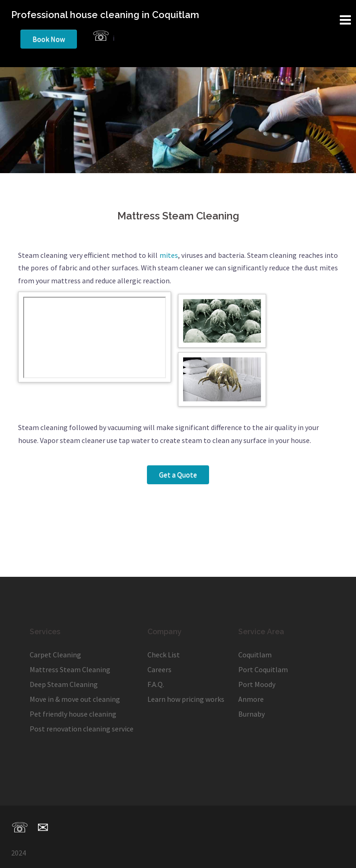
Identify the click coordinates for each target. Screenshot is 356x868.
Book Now (49, 39)
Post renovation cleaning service (82, 729)
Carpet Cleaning (55, 655)
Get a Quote (178, 475)
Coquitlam (255, 655)
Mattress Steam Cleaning (70, 669)
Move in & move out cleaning (75, 699)
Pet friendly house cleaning (73, 714)
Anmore (251, 699)
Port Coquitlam (263, 669)
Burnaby (251, 714)
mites (169, 255)
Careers (159, 669)
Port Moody (257, 684)
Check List (164, 655)
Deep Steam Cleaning (64, 684)
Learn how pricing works (186, 699)
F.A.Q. (156, 684)
